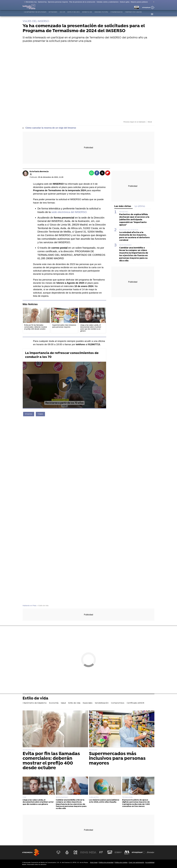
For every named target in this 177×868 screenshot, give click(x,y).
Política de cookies (121, 862)
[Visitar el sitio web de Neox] (75, 852)
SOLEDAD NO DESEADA (129, 230)
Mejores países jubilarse (139, 2)
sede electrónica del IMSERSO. (69, 212)
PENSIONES (124, 212)
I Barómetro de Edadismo (35, 14)
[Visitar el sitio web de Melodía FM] (127, 852)
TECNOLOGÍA (127, 797)
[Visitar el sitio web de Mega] (93, 852)
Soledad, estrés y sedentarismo (107, 2)
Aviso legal (94, 862)
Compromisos (117, 14)
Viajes (40, 414)
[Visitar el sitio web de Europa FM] (118, 852)
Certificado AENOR (133, 14)
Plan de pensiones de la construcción (82, 2)
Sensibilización (101, 14)
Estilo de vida (74, 14)
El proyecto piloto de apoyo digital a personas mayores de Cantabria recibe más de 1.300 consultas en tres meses (136, 803)
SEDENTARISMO (125, 245)
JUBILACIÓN (94, 797)
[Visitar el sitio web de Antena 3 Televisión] (58, 852)
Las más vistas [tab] (123, 206)
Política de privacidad (106, 862)
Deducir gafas (125, 2)
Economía (53, 14)
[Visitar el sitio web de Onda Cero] (110, 852)
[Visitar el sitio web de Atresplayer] (139, 852)
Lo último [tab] (140, 206)
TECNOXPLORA (29, 750)
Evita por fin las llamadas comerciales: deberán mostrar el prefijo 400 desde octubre (51, 761)
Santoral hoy (42, 2)
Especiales (87, 14)
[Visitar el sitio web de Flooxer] (151, 852)
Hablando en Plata (29, 606)
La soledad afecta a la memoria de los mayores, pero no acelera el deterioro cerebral (134, 236)
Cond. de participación (136, 862)
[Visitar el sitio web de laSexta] (67, 852)
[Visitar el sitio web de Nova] (84, 852)
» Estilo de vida (43, 606)
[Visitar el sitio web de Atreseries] (101, 852)
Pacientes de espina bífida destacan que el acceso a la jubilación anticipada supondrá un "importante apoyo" (134, 220)
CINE (24, 797)
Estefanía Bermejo (39, 172)
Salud (62, 14)
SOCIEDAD (93, 750)
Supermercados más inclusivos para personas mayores (117, 759)
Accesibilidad (150, 862)
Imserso (29, 414)
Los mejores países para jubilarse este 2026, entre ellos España (104, 801)
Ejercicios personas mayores (58, 2)
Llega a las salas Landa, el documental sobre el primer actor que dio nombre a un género (38, 802)
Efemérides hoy (31, 2)
